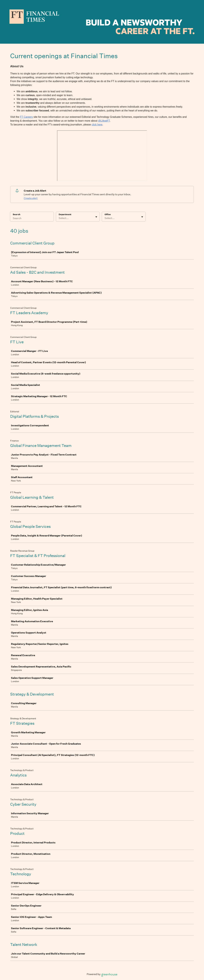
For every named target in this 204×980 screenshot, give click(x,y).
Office (108, 214)
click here (97, 125)
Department (65, 214)
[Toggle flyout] (96, 217)
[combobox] (59, 218)
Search (16, 214)
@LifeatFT (104, 121)
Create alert (31, 198)
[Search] (32, 219)
